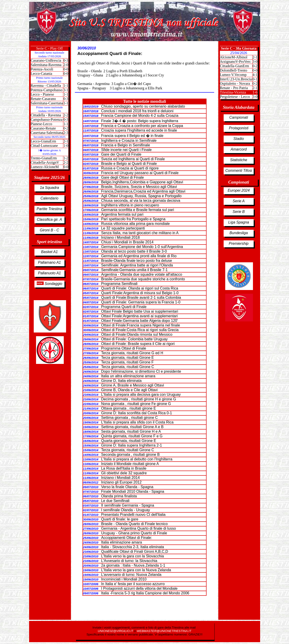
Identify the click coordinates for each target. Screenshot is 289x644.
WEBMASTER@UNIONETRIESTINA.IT (164, 631)
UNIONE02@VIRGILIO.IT (116, 631)
